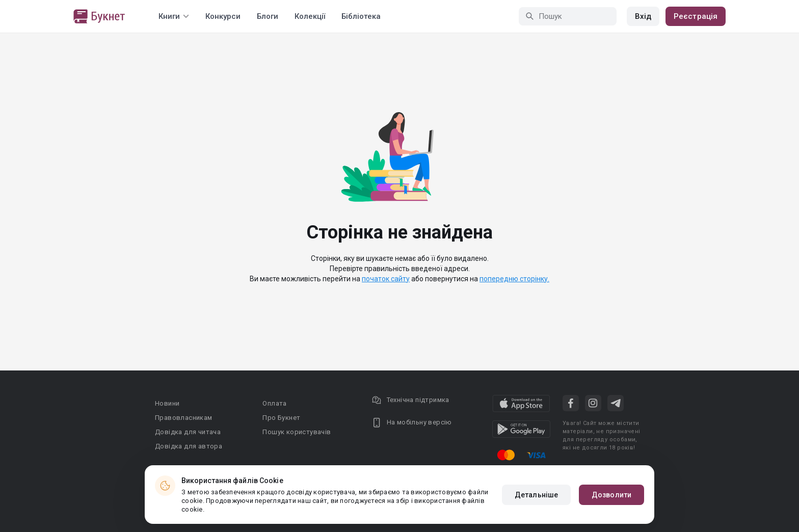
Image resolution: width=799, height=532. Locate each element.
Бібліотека (361, 16)
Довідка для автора (189, 446)
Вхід (643, 16)
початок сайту (386, 279)
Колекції (310, 16)
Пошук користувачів (297, 432)
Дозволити (611, 495)
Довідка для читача (188, 432)
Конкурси (223, 16)
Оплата (274, 403)
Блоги (268, 16)
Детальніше (536, 495)
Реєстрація (696, 16)
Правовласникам (184, 418)
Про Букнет (281, 418)
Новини (167, 403)
